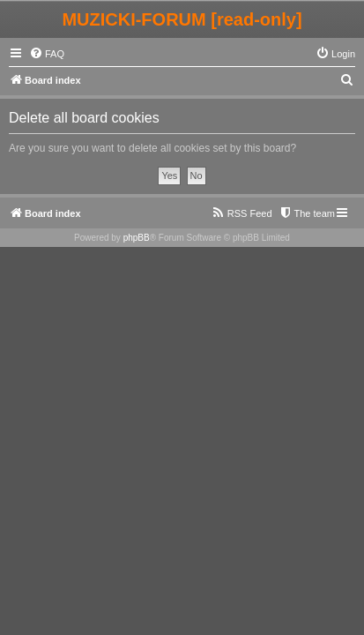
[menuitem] (47, 54)
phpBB (137, 238)
